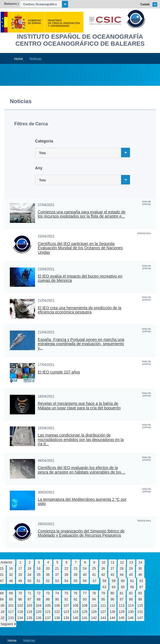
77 (85, 593)
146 (131, 618)
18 (29, 569)
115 (140, 606)
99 (140, 599)
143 (103, 618)
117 (11, 612)
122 (57, 612)
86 (20, 599)
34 (29, 575)
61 (132, 581)
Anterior (6, 562)
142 (94, 618)
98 (131, 599)
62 (141, 581)
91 (66, 599)
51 (39, 581)
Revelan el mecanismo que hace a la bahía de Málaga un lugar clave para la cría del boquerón (79, 406)
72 (39, 593)
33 (20, 575)
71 (29, 593)
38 (66, 575)
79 (103, 593)
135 (29, 618)
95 (103, 599)
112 (112, 606)
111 (103, 606)
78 (94, 593)
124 (75, 612)
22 (66, 569)
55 (76, 581)
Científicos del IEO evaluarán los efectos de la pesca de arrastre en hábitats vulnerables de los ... (82, 470)
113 (122, 606)
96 (112, 599)
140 (75, 618)
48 (11, 581)
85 (11, 599)
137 (48, 618)
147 (140, 618)
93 (85, 599)
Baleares (11, 4)
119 (29, 612)
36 (48, 575)
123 (66, 612)
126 (94, 612)
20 (48, 569)
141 (85, 618)
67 (141, 587)
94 (94, 599)
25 (94, 569)
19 (39, 569)
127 (103, 612)
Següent (7, 624)
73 (48, 593)
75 (66, 593)
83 (140, 593)
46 (140, 575)
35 (39, 575)
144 (112, 618)
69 (11, 593)
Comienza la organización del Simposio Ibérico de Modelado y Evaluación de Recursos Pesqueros (81, 533)
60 (123, 581)
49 (20, 581)
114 (131, 606)
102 (20, 606)
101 (11, 606)
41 (94, 575)
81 (121, 593)
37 (57, 575)
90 (57, 599)
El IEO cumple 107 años (59, 372)
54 (66, 581)
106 (57, 606)
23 (76, 569)
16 (11, 569)
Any (39, 168)
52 (48, 581)
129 (122, 612)
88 (39, 599)
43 (112, 575)
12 (122, 562)
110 (94, 606)
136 (39, 618)
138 (57, 618)
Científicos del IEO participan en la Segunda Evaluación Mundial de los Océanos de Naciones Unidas (80, 248)
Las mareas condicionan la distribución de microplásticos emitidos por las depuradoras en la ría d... (81, 440)
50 (29, 581)
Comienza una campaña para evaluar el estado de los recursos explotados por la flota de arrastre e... (82, 214)
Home (18, 59)
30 (140, 569)
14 (140, 562)
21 (57, 569)
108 (75, 606)
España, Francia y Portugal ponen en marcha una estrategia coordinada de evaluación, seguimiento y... (81, 344)
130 (131, 612)
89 (48, 599)
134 (20, 618)
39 (76, 575)
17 (20, 569)
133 (11, 618)
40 (85, 575)
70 (20, 593)
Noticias (36, 59)
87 (29, 599)
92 (76, 599)
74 (57, 593)
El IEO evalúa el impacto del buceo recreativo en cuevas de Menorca (80, 278)
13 (131, 562)
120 (39, 612)
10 (103, 562)
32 (11, 575)
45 (131, 575)
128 (112, 612)
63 (104, 587)
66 (132, 587)
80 (112, 593)
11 (113, 562)
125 (85, 612)
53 (57, 581)
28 (121, 569)
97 (121, 599)
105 (48, 606)
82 (131, 593)
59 (114, 581)
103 (29, 606)
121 (48, 612)
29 (131, 569)
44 (121, 575)
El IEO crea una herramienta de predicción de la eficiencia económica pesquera (80, 310)
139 (66, 618)
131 (140, 612)
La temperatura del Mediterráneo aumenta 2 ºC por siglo (82, 502)
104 (39, 606)
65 (123, 587)
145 (122, 618)
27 (112, 569)
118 (20, 612)
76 (76, 593)
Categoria (44, 141)
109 (85, 606)
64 (114, 587)
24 (85, 569)
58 (104, 581)
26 (103, 569)
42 (103, 575)
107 (66, 606)
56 (85, 581)
